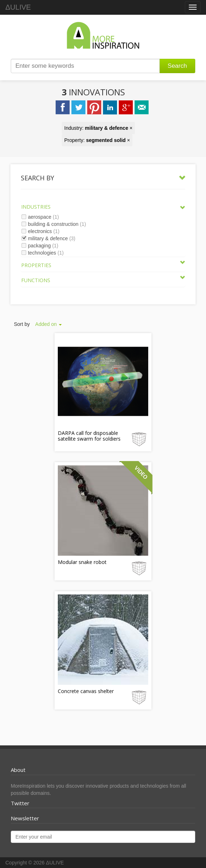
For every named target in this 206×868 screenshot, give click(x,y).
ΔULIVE (18, 7)
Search (177, 66)
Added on (48, 324)
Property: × (97, 140)
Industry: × (98, 128)
